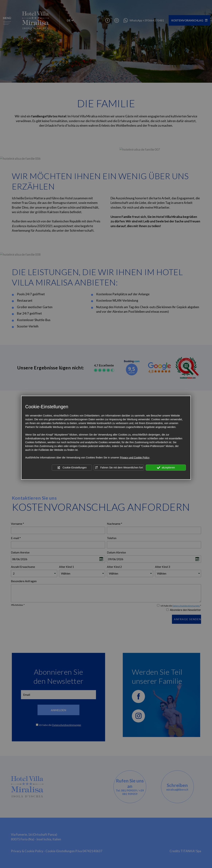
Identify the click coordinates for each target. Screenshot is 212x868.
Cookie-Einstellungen (72, 468)
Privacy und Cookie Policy (135, 458)
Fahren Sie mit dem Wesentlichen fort (119, 468)
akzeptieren (166, 468)
